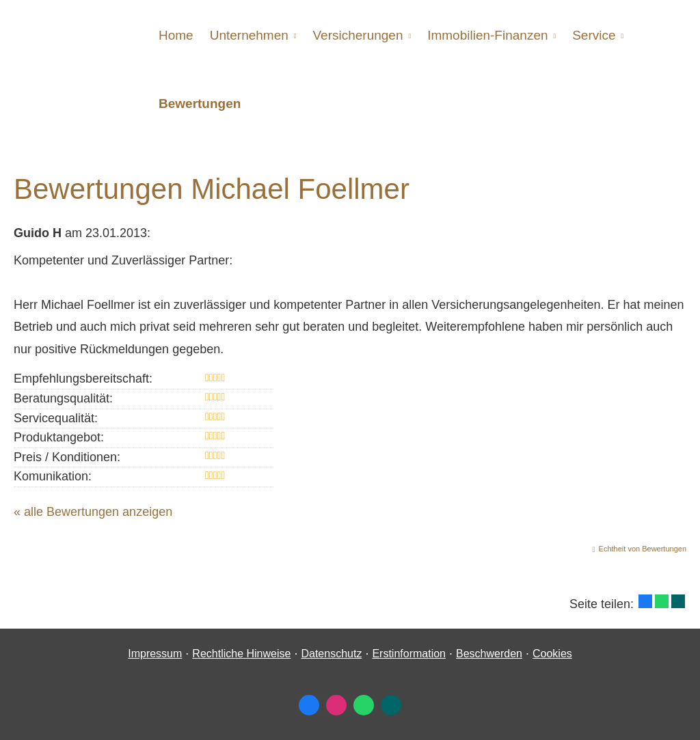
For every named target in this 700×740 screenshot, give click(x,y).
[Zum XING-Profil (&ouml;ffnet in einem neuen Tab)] (391, 705)
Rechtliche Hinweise (241, 654)
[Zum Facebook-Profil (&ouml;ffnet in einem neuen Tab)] (309, 705)
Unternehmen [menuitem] (249, 35)
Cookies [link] (552, 654)
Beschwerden (489, 654)
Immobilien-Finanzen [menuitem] (487, 35)
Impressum (155, 654)
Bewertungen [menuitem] (200, 104)
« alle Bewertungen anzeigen (93, 512)
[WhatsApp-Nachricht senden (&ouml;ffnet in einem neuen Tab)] (364, 705)
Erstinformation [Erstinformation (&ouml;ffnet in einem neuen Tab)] (409, 654)
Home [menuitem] (176, 35)
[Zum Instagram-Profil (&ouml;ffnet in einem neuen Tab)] (336, 705)
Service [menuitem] (594, 35)
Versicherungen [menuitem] (358, 35)
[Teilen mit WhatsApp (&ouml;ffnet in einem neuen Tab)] (662, 601)
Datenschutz (331, 654)
